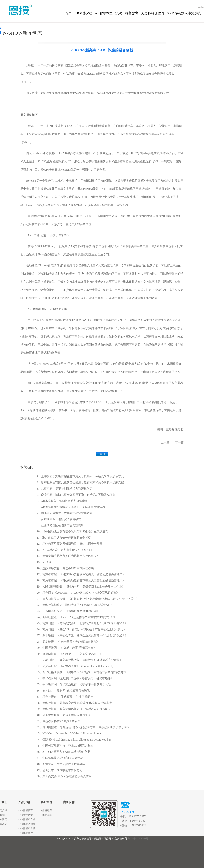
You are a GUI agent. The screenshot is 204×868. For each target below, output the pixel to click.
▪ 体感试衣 (46, 815)
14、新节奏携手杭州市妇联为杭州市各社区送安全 (68, 556)
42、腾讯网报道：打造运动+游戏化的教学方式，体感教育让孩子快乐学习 (83, 727)
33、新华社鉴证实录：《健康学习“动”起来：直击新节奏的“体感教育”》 (82, 672)
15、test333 (44, 562)
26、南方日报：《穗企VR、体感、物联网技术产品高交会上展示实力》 (81, 629)
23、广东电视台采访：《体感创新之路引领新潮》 (68, 611)
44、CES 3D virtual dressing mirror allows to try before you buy (74, 740)
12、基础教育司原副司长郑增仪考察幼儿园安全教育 (70, 544)
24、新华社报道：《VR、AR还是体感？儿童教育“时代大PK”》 (77, 617)
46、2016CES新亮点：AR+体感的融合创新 (64, 752)
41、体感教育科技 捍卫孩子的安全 (59, 721)
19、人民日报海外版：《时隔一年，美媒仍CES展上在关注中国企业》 (81, 587)
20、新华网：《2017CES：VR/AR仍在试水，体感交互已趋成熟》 (78, 593)
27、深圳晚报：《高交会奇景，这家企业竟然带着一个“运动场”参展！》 (82, 636)
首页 (68, 13)
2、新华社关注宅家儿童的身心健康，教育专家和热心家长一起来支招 (80, 483)
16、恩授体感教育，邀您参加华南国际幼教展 (65, 568)
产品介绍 (24, 802)
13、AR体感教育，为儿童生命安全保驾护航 (64, 550)
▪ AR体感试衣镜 (27, 819)
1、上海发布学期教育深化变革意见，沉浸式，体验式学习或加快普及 (80, 476)
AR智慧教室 (104, 13)
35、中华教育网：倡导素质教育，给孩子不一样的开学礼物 (74, 685)
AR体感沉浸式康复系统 (184, 13)
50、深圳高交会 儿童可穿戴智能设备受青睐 (64, 776)
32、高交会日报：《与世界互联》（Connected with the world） (76, 666)
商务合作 (69, 802)
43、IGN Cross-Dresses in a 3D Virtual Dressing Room (69, 733)
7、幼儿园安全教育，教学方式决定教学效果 (65, 513)
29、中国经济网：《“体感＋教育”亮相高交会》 (67, 648)
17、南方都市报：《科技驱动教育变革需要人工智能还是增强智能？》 (81, 574)
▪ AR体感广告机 (27, 828)
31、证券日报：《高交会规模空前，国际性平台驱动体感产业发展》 (80, 660)
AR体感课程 (83, 13)
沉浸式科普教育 (127, 13)
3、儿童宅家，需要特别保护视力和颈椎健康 (65, 489)
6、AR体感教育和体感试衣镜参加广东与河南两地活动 (71, 507)
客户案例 (47, 802)
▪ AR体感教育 (26, 810)
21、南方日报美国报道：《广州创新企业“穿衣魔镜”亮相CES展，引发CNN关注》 (88, 599)
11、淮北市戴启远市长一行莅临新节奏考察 (64, 538)
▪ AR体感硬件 (26, 833)
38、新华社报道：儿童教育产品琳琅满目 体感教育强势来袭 (74, 703)
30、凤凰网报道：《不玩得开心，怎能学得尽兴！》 (70, 654)
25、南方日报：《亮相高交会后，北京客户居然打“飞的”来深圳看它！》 (82, 623)
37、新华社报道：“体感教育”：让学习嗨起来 (65, 697)
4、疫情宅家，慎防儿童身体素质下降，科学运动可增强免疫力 (76, 495)
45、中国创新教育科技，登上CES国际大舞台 (65, 746)
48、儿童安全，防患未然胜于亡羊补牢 (61, 764)
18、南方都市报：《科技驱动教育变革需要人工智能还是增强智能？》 (81, 580)
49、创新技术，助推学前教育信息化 (60, 770)
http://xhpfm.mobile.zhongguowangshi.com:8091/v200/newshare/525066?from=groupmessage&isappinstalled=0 (105, 93)
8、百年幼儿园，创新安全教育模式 (59, 519)
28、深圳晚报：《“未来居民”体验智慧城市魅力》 (68, 642)
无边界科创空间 (153, 13)
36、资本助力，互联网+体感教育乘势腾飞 (63, 691)
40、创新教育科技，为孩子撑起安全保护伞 (64, 715)
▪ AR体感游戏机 (27, 824)
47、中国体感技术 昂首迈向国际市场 (60, 758)
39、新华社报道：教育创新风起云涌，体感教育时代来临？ (74, 709)
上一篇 (165, 443)
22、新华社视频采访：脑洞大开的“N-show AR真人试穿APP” (75, 605)
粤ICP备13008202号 (138, 839)
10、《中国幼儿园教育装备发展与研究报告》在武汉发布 (72, 532)
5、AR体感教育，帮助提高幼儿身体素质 (62, 501)
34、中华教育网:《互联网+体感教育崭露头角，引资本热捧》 (75, 678)
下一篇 (179, 443)
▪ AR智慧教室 (26, 815)
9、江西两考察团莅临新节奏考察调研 (60, 525)
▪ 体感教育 (46, 810)
